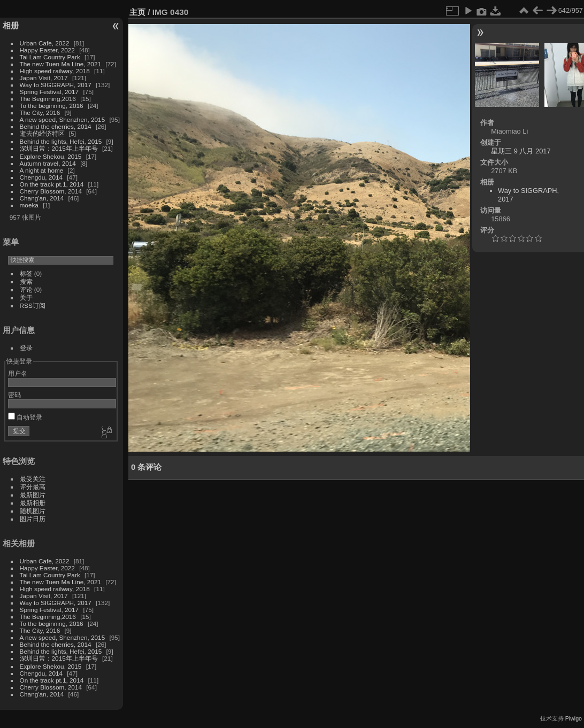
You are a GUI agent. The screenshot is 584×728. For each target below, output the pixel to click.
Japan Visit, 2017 (44, 78)
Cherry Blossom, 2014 (51, 191)
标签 (26, 273)
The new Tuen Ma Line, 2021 (60, 64)
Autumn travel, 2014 (48, 163)
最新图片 (33, 495)
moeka (29, 205)
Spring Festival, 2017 (49, 92)
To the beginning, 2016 (52, 106)
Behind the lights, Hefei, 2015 (61, 141)
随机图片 (33, 511)
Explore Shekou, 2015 (51, 156)
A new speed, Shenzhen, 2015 (63, 119)
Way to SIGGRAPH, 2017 (56, 85)
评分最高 (33, 487)
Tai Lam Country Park (50, 57)
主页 (137, 12)
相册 (11, 25)
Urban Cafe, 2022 (45, 43)
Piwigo (574, 718)
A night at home (42, 170)
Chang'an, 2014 (42, 198)
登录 (26, 348)
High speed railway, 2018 (55, 71)
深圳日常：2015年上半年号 (59, 148)
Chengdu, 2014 (41, 177)
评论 (26, 289)
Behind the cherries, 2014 (56, 126)
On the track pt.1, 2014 (52, 184)
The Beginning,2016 (48, 99)
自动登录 (25, 417)
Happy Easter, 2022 (47, 50)
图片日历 (33, 519)
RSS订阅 (33, 305)
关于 (26, 297)
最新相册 (33, 503)
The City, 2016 (40, 113)
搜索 (26, 281)
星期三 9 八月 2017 (521, 151)
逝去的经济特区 (42, 133)
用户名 (18, 373)
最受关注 (33, 479)
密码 (14, 395)
